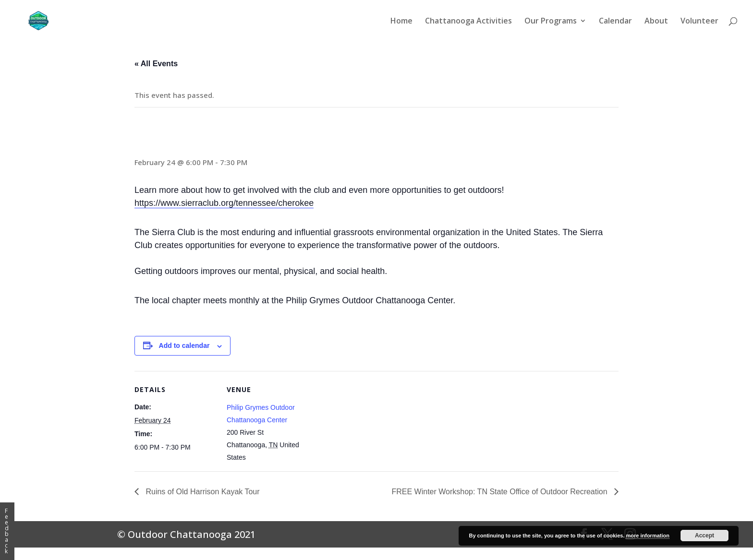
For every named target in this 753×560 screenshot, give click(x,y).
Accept (704, 536)
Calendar (615, 22)
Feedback (7, 531)
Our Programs (551, 22)
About (656, 22)
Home (401, 22)
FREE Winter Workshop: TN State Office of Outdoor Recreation (500, 492)
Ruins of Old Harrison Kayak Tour (202, 492)
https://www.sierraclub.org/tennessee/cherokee (224, 203)
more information (647, 536)
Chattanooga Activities (468, 22)
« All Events (156, 64)
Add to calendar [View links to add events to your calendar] (184, 346)
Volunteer (699, 22)
